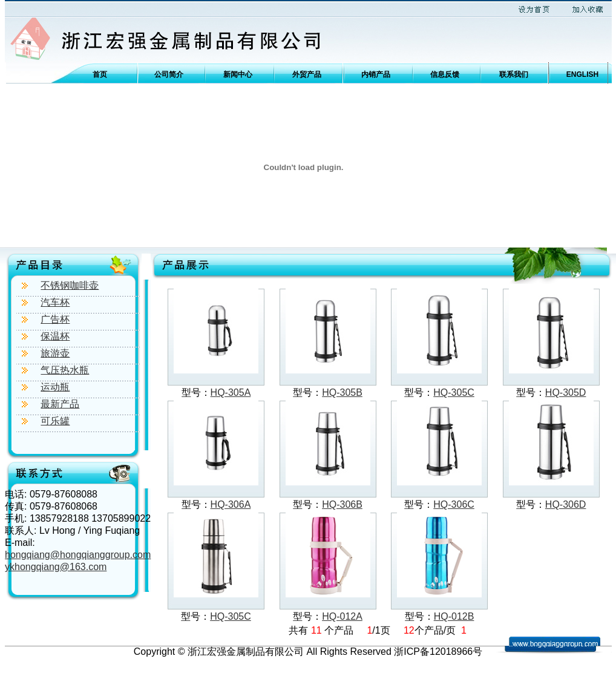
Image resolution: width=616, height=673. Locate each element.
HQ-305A (231, 392)
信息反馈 (445, 74)
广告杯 (55, 319)
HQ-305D (566, 392)
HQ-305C (454, 392)
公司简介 (169, 74)
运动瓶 (55, 387)
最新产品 (60, 404)
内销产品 (376, 74)
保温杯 (55, 336)
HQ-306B (342, 504)
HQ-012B (454, 616)
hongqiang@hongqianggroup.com (78, 555)
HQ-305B (342, 392)
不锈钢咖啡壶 (70, 285)
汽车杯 (55, 302)
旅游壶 (55, 353)
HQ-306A (231, 504)
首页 (100, 74)
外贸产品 (307, 74)
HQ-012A (342, 616)
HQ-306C (454, 504)
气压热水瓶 (65, 370)
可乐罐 (55, 421)
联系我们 (514, 74)
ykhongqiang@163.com (56, 567)
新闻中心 (238, 74)
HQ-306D (566, 504)
